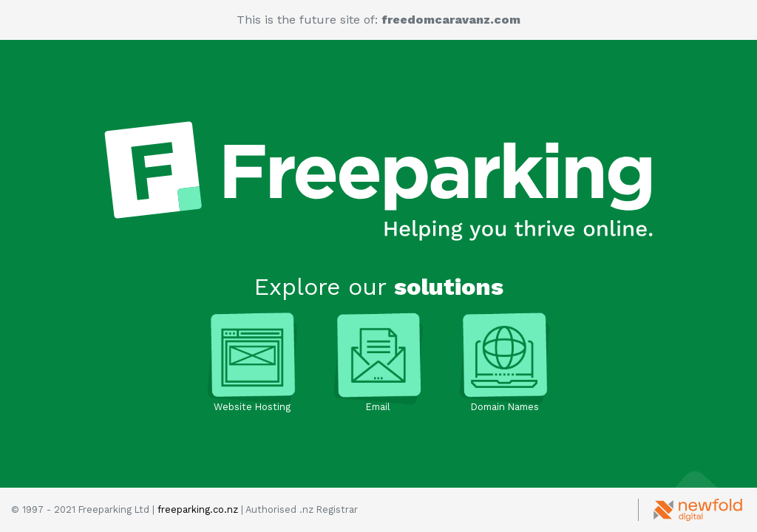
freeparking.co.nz (198, 509)
